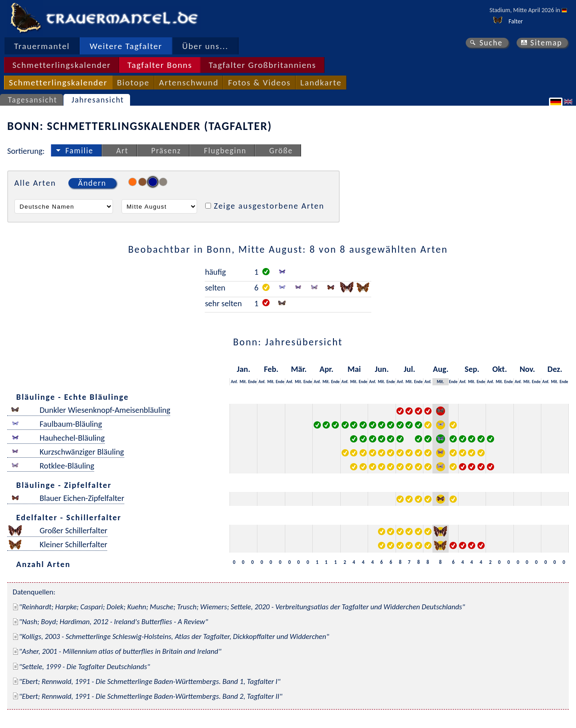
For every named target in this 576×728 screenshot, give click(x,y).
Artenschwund (189, 83)
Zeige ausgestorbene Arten (269, 206)
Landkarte (321, 83)
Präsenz (166, 151)
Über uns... (205, 46)
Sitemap (547, 43)
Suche (491, 43)
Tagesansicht (33, 100)
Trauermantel (42, 46)
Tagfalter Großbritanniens (263, 65)
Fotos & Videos (259, 83)
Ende (252, 382)
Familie (79, 151)
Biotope (133, 83)
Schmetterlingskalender (61, 65)
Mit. (243, 382)
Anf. (234, 382)
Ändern (92, 183)
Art (122, 151)
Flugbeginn (225, 151)
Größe (281, 151)
